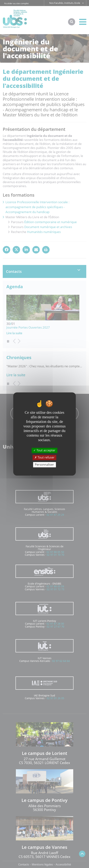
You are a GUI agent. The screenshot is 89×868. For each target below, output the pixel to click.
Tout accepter (44, 450)
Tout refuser (44, 457)
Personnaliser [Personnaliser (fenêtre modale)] (44, 465)
